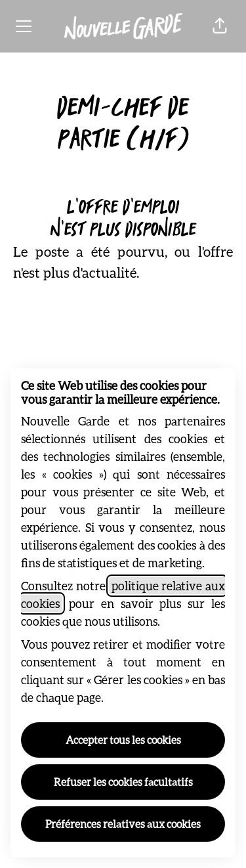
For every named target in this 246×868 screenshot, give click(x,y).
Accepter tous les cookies (123, 740)
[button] (220, 26)
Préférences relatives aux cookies (123, 824)
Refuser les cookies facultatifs (123, 782)
